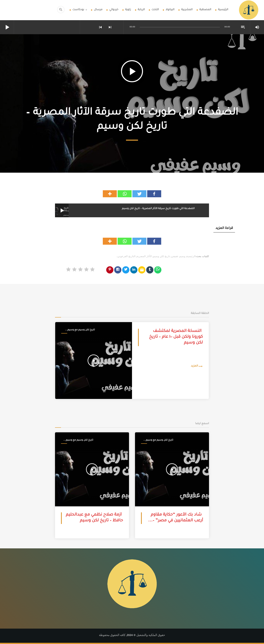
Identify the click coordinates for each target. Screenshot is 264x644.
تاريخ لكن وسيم (161, 257)
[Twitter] (139, 194)
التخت (155, 10)
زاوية (128, 10)
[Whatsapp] (125, 194)
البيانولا (170, 10)
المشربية (187, 10)
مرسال (98, 10)
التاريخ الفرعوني (127, 257)
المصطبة (205, 10)
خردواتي (114, 10)
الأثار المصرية (144, 257)
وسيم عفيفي (178, 257)
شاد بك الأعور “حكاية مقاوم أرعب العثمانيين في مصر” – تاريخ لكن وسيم (177, 521)
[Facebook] (154, 194)
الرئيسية (223, 10)
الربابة (141, 10)
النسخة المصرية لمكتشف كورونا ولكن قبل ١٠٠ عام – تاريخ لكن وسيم (176, 337)
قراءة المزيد (224, 228)
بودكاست (78, 10)
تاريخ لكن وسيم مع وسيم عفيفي (81, 330)
